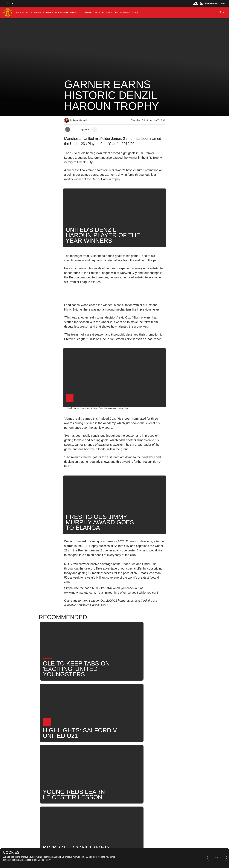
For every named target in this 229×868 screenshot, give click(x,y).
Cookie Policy (44, 860)
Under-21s (100, 755)
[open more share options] (95, 129)
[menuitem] (20, 13)
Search (155, 755)
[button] (8, 3)
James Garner (121, 755)
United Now (74, 765)
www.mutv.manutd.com (80, 593)
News (71, 755)
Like (84, 755)
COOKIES (11, 852)
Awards (92, 765)
